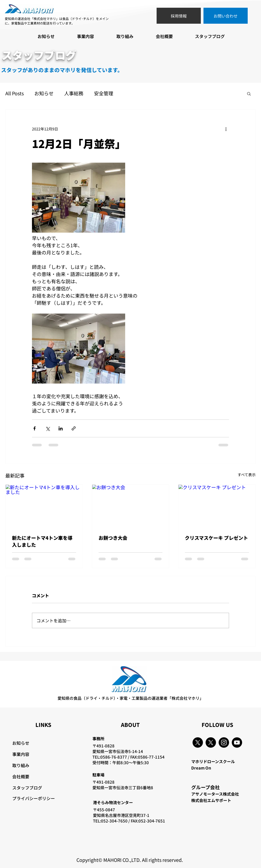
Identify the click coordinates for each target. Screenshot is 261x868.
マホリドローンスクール (213, 761)
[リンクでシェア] (74, 428)
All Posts (15, 93)
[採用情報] (179, 16)
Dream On (201, 768)
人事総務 (74, 93)
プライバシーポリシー (34, 798)
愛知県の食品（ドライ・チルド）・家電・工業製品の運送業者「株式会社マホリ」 (130, 698)
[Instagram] (224, 742)
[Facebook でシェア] (34, 428)
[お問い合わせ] (226, 16)
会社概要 (21, 776)
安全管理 (104, 93)
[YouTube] (237, 742)
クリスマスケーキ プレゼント (216, 538)
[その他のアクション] (226, 129)
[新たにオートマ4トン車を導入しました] (44, 506)
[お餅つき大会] (131, 506)
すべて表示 (247, 475)
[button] (249, 93)
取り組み (21, 765)
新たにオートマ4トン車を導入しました (42, 541)
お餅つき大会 (113, 538)
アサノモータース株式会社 (215, 794)
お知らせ (44, 93)
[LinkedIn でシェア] (61, 428)
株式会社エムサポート (211, 800)
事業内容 (21, 754)
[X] (198, 742)
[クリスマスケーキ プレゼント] (217, 506)
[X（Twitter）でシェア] (48, 428)
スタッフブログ (27, 788)
